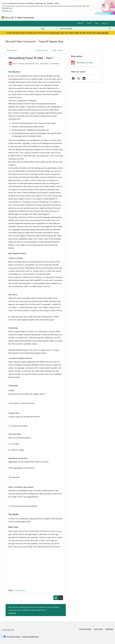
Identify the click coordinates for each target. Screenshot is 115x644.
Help (96, 23)
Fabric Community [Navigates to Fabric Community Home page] (25, 18)
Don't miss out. (103, 33)
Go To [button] (104, 23)
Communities (68, 18)
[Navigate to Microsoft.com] (8, 18)
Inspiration (49, 18)
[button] (60, 58)
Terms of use (98, 629)
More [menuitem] (86, 18)
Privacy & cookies (85, 629)
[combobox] (86, 29)
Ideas (58, 18)
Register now (7, 11)
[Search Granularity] (49, 29)
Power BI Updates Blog (51, 41)
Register (80, 23)
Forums (39, 18)
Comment (12, 613)
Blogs (78, 18)
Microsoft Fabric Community (21, 41)
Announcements (20, 590)
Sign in (89, 23)
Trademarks (109, 629)
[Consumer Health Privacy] (30, 637)
